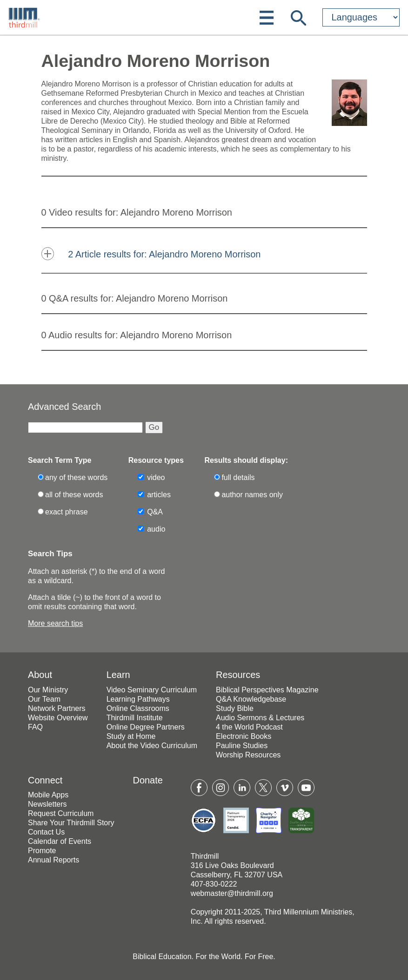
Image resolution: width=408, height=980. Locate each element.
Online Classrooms (138, 708)
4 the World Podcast (249, 727)
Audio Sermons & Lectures (260, 718)
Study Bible (235, 708)
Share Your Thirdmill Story (71, 823)
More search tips (55, 623)
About (40, 675)
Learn (118, 675)
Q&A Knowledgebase (251, 699)
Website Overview (58, 718)
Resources (238, 675)
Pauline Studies (242, 746)
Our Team (44, 699)
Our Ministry (48, 690)
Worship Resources (248, 755)
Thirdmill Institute (135, 718)
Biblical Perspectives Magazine (267, 690)
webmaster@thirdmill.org (232, 893)
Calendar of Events (60, 841)
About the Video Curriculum (152, 746)
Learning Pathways (138, 699)
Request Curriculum (61, 813)
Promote (42, 851)
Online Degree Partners (146, 727)
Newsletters (47, 804)
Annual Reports (54, 860)
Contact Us (46, 832)
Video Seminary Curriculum (152, 690)
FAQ (35, 727)
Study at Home (131, 736)
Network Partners (57, 708)
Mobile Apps (48, 795)
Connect (45, 780)
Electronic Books (244, 736)
